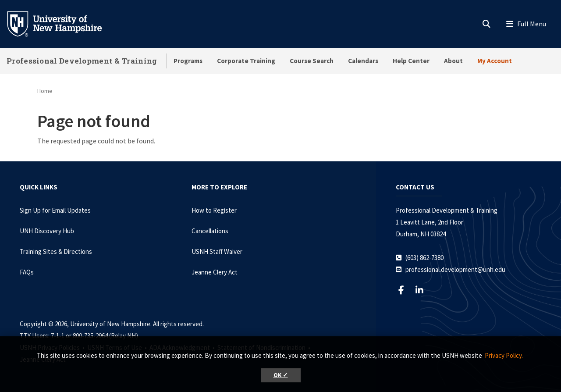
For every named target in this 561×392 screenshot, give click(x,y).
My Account (495, 61)
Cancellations (210, 231)
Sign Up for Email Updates (55, 210)
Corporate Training (246, 61)
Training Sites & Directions (56, 251)
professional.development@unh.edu (455, 269)
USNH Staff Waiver (217, 251)
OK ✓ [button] (281, 375)
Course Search (312, 61)
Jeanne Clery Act (215, 272)
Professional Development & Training (82, 61)
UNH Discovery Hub (47, 231)
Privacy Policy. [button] (504, 355)
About (453, 61)
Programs (188, 61)
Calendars (363, 61)
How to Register (214, 210)
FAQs (27, 272)
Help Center (411, 61)
